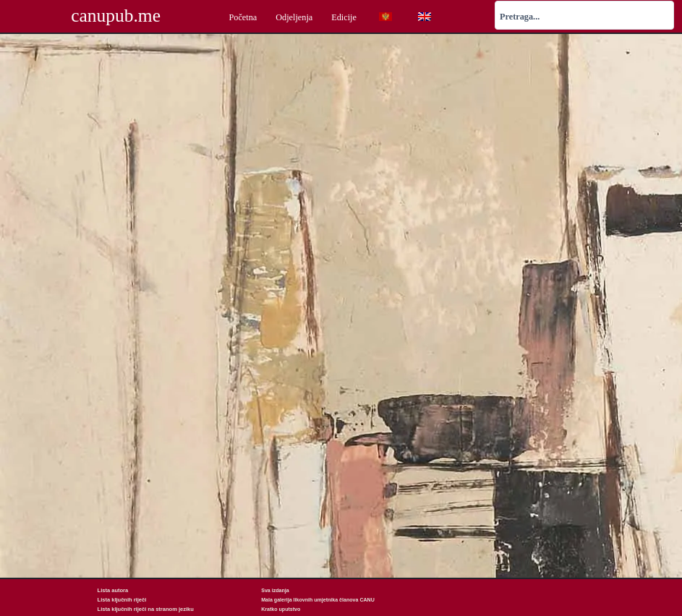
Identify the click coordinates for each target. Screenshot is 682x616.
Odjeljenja (294, 17)
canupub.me (116, 16)
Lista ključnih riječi (121, 600)
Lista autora (112, 590)
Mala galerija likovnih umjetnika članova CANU (318, 600)
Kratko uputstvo (281, 609)
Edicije (344, 17)
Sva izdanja (275, 590)
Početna (243, 17)
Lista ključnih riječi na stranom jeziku (143, 609)
